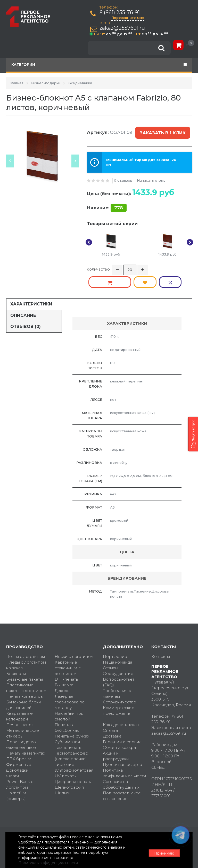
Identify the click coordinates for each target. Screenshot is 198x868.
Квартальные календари (19, 697)
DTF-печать (66, 660)
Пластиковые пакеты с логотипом (26, 669)
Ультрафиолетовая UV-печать (74, 754)
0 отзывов (123, 176)
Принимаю (163, 850)
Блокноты (16, 655)
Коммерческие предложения (119, 692)
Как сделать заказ (121, 706)
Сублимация (67, 723)
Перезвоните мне (128, 18)
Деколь (62, 672)
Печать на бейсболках (67, 709)
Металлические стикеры (23, 714)
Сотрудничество (119, 683)
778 (119, 203)
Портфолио (115, 638)
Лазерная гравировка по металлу (70, 683)
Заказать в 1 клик (162, 131)
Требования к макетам (117, 675)
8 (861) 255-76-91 (120, 13)
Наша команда (118, 643)
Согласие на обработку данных (121, 766)
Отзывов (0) (26, 308)
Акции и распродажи (116, 737)
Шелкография (69, 768)
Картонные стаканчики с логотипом (68, 649)
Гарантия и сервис (122, 723)
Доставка (112, 717)
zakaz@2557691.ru (123, 28)
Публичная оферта (122, 746)
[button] (193, 434)
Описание (23, 296)
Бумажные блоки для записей (24, 686)
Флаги (13, 757)
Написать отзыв (151, 176)
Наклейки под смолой (69, 697)
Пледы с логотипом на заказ (26, 646)
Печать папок (20, 706)
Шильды (63, 774)
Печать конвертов (24, 677)
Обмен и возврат (120, 729)
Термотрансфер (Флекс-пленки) (71, 737)
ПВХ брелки (19, 740)
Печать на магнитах (26, 734)
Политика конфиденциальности (123, 754)
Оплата (110, 712)
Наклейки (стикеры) (16, 777)
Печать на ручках (72, 717)
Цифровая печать (73, 763)
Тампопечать (68, 729)
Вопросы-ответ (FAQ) (119, 663)
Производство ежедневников (21, 726)
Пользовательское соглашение (122, 777)
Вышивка (64, 666)
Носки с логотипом (74, 638)
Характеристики (31, 285)
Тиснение (64, 746)
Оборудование (118, 655)
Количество (98, 265)
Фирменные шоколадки (19, 748)
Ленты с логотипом (26, 638)
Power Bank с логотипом (20, 766)
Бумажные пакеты (24, 660)
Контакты (161, 638)
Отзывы (110, 649)
